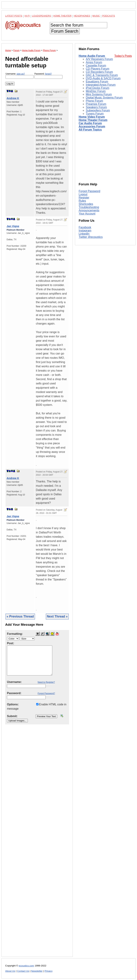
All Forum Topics (90, 130)
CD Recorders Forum (99, 72)
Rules (82, 201)
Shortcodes (86, 204)
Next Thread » (57, 616)
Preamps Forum (96, 104)
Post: (11, 643)
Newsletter (37, 971)
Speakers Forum (96, 107)
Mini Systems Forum (99, 94)
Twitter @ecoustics (91, 237)
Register (84, 198)
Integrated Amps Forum (101, 85)
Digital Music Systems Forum (104, 98)
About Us (10, 971)
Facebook (85, 227)
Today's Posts (123, 56)
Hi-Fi (27, 16)
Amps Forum (94, 62)
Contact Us (23, 971)
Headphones (82, 16)
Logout (83, 194)
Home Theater (62, 16)
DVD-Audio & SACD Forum (103, 78)
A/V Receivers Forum (99, 59)
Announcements (89, 210)
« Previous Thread (20, 616)
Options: (13, 704)
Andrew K (13, 98)
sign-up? (21, 74)
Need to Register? (46, 682)
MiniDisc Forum (96, 91)
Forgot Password (89, 191)
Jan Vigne (13, 226)
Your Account (87, 214)
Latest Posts (14, 16)
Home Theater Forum (93, 120)
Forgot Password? (46, 693)
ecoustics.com (26, 966)
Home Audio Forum (92, 56)
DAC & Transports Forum (102, 75)
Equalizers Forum (97, 82)
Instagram (85, 231)
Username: (20, 76)
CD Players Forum (98, 69)
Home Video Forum (92, 117)
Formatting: (15, 634)
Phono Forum (94, 101)
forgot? (48, 74)
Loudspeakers (42, 16)
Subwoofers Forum (98, 110)
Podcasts (109, 16)
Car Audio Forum (90, 123)
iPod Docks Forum (98, 88)
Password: (48, 76)
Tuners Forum (95, 114)
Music (96, 16)
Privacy (49, 971)
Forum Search (65, 31)
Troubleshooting (89, 207)
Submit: (12, 716)
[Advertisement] (37, 843)
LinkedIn (84, 234)
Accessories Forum (92, 126)
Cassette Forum (96, 65)
